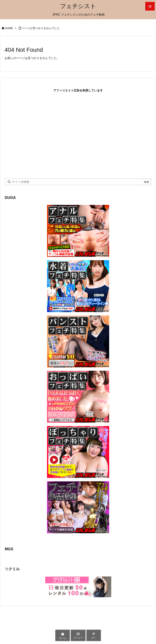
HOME (9, 28)
